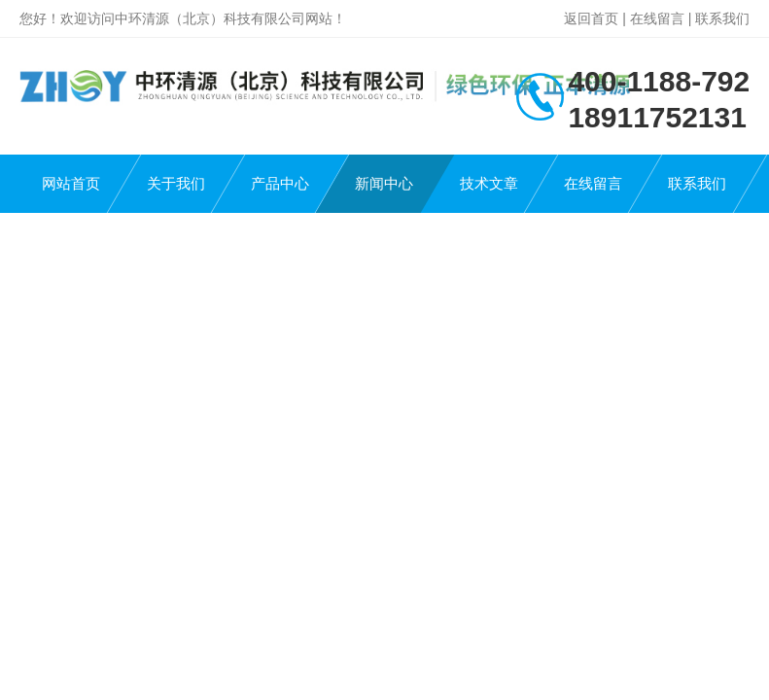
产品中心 (280, 183)
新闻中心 (384, 183)
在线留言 (657, 18)
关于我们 (176, 183)
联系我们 (722, 18)
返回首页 (591, 18)
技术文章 (489, 183)
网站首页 (71, 183)
